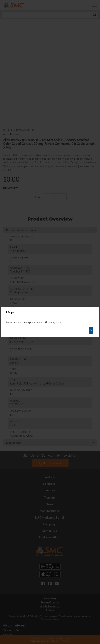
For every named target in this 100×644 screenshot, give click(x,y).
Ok (91, 330)
